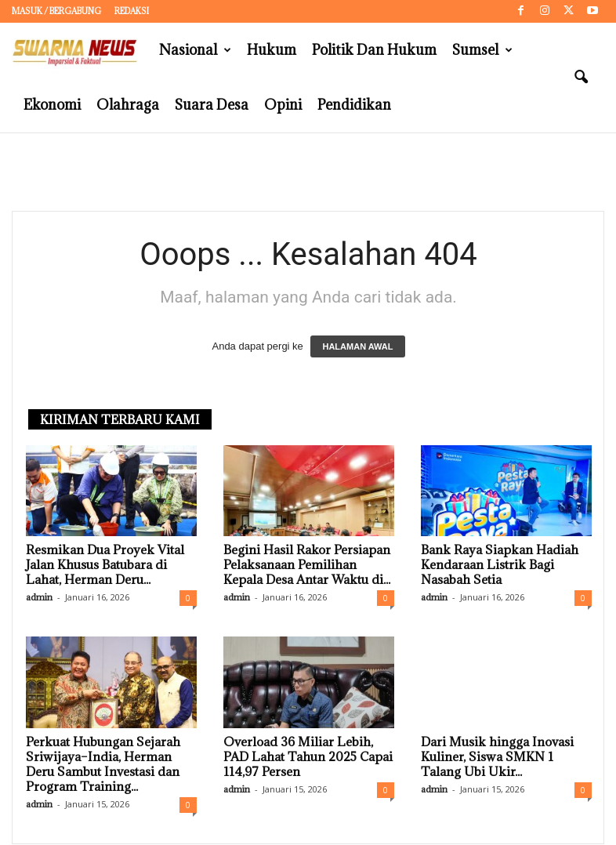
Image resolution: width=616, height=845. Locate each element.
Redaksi (132, 11)
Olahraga (128, 105)
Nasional (195, 50)
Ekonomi (52, 105)
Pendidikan (354, 105)
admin (39, 598)
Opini (283, 105)
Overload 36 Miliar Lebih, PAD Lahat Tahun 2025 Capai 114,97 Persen (308, 757)
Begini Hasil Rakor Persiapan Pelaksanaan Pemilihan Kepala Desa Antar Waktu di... (307, 565)
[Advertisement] (308, 172)
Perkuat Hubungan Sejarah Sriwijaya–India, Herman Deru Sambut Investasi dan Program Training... (103, 765)
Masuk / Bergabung (56, 11)
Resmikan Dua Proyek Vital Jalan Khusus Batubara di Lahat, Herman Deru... (105, 565)
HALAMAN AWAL (357, 347)
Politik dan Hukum (374, 50)
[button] (581, 78)
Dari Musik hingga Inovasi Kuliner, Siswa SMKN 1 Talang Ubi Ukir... (497, 757)
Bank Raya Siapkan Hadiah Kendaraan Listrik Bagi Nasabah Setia (500, 565)
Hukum (272, 50)
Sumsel (482, 50)
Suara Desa (212, 105)
